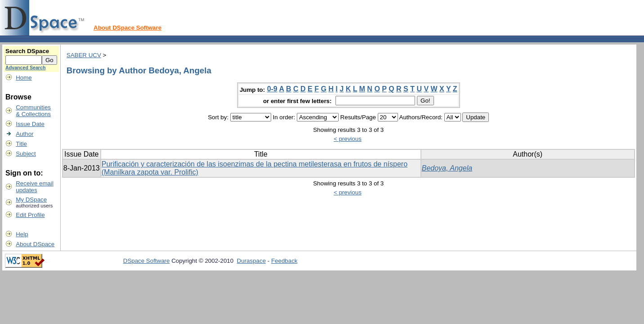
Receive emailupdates (35, 187)
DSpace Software (147, 261)
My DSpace (31, 200)
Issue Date (30, 124)
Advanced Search (25, 67)
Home (24, 78)
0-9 (272, 89)
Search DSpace (27, 51)
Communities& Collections (33, 111)
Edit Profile (30, 215)
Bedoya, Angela (447, 168)
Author (25, 134)
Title (21, 144)
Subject (26, 154)
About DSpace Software (127, 28)
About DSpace (35, 244)
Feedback (284, 261)
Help (22, 234)
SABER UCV (84, 55)
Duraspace (251, 261)
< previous (348, 139)
